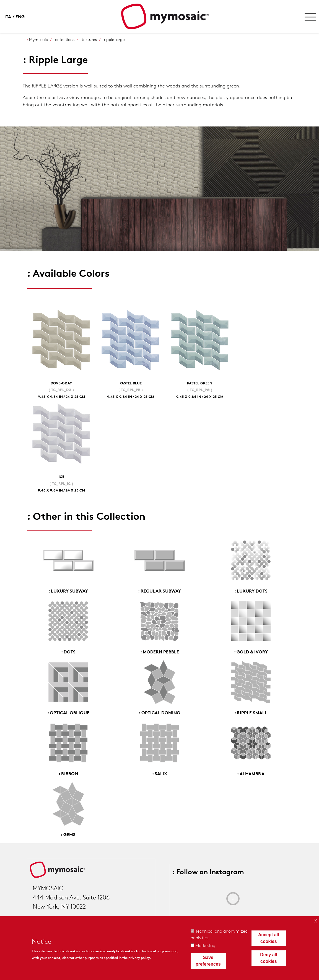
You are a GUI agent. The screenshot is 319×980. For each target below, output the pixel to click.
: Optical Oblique (68, 712)
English (21, 16)
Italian (10, 16)
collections (65, 39)
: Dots (68, 651)
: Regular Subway (159, 590)
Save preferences (208, 961)
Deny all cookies (269, 958)
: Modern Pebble (160, 651)
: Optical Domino (160, 712)
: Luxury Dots (251, 590)
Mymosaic (38, 39)
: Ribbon (68, 773)
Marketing (205, 945)
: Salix (160, 773)
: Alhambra (251, 773)
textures (89, 39)
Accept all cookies (269, 938)
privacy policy (139, 957)
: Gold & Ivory (251, 651)
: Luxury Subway (68, 590)
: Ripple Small (251, 712)
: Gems (68, 834)
